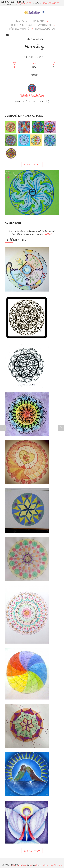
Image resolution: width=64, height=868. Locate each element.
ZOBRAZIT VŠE (32, 164)
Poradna (39, 21)
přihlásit (48, 234)
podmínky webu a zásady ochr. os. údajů (29, 865)
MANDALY (22, 21)
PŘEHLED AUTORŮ (19, 29)
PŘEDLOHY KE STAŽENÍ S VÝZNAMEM (30, 25)
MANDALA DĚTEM (45, 29)
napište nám (56, 865)
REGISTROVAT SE (51, 3)
